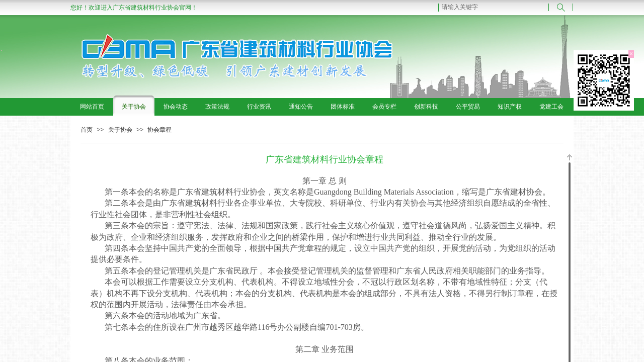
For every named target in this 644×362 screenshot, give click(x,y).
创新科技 (426, 107)
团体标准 (343, 107)
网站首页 (92, 107)
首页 (87, 130)
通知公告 (301, 107)
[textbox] (494, 7)
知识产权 (510, 107)
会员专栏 (384, 107)
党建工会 (551, 107)
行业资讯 (259, 107)
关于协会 (134, 107)
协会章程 (159, 130)
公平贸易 (468, 107)
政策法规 (217, 107)
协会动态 (176, 107)
